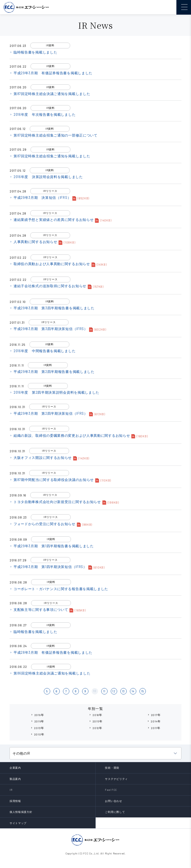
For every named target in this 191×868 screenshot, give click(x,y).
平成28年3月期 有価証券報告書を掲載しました (51, 652)
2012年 (95, 728)
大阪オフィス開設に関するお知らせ (41, 458)
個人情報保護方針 (21, 812)
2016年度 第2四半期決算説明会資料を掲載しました (54, 392)
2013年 (37, 728)
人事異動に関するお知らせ (33, 242)
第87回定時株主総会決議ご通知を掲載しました (50, 94)
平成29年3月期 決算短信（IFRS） (40, 198)
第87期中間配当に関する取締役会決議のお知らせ (52, 480)
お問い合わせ (113, 801)
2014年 (154, 721)
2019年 (37, 715)
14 (133, 691)
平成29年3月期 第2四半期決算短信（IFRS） (49, 413)
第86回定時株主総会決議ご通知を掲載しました (50, 673)
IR (11, 790)
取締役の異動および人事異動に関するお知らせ (50, 264)
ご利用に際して (115, 812)
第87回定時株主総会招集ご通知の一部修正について (54, 135)
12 (114, 691)
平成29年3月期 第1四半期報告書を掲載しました (52, 546)
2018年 (95, 715)
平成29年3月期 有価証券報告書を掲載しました (51, 73)
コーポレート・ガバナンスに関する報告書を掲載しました (59, 589)
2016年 (37, 721)
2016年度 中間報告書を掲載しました (43, 351)
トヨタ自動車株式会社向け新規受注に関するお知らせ (55, 502)
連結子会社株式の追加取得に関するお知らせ (48, 286)
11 (104, 691)
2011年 (154, 728)
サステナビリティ (116, 779)
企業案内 (15, 768)
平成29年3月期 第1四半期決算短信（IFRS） (48, 567)
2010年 (37, 734)
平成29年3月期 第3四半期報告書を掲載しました (52, 308)
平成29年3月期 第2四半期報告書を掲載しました (52, 372)
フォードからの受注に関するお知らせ (43, 524)
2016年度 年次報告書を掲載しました (43, 114)
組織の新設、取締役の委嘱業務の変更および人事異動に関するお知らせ (70, 435)
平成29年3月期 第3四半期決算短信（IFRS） (49, 329)
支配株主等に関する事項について (39, 610)
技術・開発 (112, 768)
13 (123, 691)
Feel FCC (111, 790)
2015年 (96, 721)
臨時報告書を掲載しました (33, 52)
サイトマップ (18, 823)
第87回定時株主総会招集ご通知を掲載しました (50, 156)
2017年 (154, 715)
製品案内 (15, 779)
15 (143, 691)
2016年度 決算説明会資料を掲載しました (46, 177)
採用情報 (15, 801)
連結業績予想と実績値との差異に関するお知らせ (52, 220)
